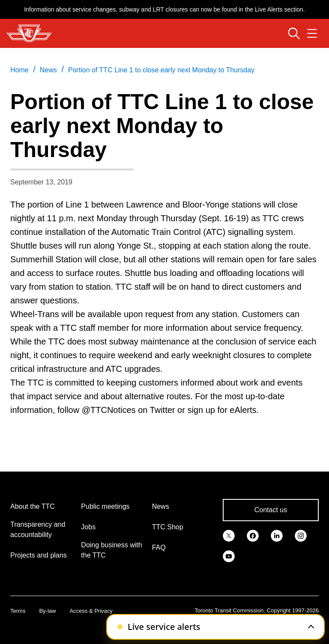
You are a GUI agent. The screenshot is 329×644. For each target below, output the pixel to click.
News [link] (48, 70)
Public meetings (105, 506)
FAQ (159, 548)
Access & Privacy (91, 611)
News (161, 506)
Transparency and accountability (38, 530)
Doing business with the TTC (111, 550)
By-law (47, 611)
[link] (229, 535)
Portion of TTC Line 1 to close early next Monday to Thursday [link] (161, 70)
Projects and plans (39, 555)
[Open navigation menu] (312, 33)
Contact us (271, 510)
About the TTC (33, 506)
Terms (18, 611)
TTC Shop (168, 527)
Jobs (88, 527)
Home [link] (19, 70)
